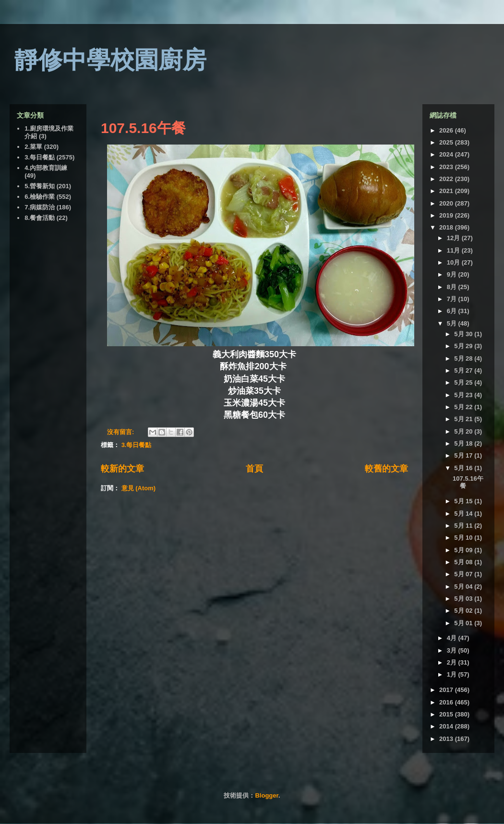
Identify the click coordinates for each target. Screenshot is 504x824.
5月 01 (464, 623)
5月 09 (464, 550)
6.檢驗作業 (40, 197)
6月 (453, 311)
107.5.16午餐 (143, 128)
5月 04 (464, 587)
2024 (447, 154)
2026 (447, 130)
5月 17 (464, 455)
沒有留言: (121, 432)
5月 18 (464, 443)
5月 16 (464, 468)
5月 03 (464, 599)
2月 (453, 662)
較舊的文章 (386, 469)
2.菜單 (33, 147)
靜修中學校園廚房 (110, 60)
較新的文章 (122, 469)
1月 (453, 674)
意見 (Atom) (139, 488)
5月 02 (464, 611)
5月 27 (464, 370)
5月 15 (464, 501)
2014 (447, 726)
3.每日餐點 (137, 445)
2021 (447, 191)
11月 (454, 250)
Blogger (266, 795)
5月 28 (464, 358)
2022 (447, 179)
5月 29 (464, 346)
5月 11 (464, 526)
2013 (447, 739)
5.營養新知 (40, 186)
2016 (447, 702)
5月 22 (464, 407)
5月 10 (464, 538)
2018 (447, 227)
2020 (447, 203)
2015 (447, 714)
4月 (453, 638)
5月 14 (464, 514)
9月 (453, 274)
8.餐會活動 (40, 218)
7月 (453, 299)
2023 (447, 167)
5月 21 (464, 419)
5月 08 (464, 562)
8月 (453, 287)
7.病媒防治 (40, 207)
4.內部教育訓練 (46, 168)
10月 (454, 262)
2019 (447, 215)
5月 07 (464, 574)
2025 (447, 142)
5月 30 (464, 334)
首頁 (254, 469)
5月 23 (464, 395)
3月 (453, 650)
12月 (454, 238)
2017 (447, 690)
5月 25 (464, 382)
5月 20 (464, 431)
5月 (453, 323)
